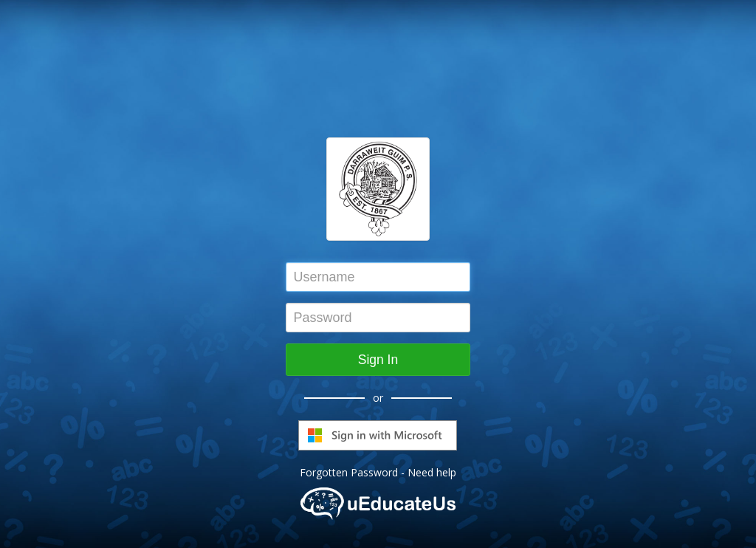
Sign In (378, 360)
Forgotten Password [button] (349, 472)
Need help (432, 472)
